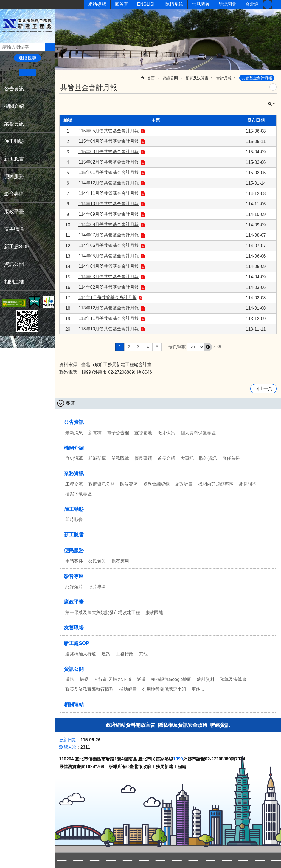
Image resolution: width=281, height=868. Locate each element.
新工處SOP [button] (17, 247)
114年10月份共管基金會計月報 (109, 204)
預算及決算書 (197, 78)
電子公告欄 (118, 433)
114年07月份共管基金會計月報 (109, 235)
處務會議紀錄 (156, 484)
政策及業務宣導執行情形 (89, 689)
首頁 (151, 78)
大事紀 (187, 458)
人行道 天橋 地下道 (113, 679)
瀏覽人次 (68, 747)
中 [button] (27, 72)
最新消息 (74, 433)
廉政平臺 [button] (14, 212)
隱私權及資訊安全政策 (183, 725)
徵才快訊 (166, 433)
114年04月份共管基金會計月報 (109, 266)
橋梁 (84, 679)
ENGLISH (147, 4)
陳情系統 (174, 4)
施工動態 (74, 509)
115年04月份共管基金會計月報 (109, 141)
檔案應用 (120, 561)
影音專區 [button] (14, 194)
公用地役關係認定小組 (164, 689)
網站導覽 (97, 4)
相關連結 (14, 282)
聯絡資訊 (208, 458)
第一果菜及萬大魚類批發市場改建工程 (103, 612)
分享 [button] (277, 4)
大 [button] (44, 72)
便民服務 (74, 551)
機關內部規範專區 (216, 484)
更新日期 (68, 740)
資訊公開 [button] (14, 264)
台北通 (252, 4)
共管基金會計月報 (257, 78)
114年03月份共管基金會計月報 (109, 277)
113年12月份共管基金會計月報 (109, 308)
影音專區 (74, 576)
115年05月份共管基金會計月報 (109, 131)
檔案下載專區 (78, 494)
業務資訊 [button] (14, 124)
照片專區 (97, 587)
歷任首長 (231, 458)
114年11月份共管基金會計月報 (109, 193)
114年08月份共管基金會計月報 (109, 225)
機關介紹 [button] (14, 106)
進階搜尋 (27, 58)
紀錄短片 (74, 587)
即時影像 (74, 519)
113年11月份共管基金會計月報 (109, 318)
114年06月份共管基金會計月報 (109, 245)
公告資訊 (74, 422)
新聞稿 (95, 433)
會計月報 (224, 78)
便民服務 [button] (14, 176)
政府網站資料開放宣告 (131, 725)
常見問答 (201, 4)
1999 (178, 759)
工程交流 (74, 484)
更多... (198, 689)
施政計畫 (184, 484)
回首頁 (122, 4)
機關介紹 (74, 448)
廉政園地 (154, 612)
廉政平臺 (74, 602)
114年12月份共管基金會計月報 (109, 183)
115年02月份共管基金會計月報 (109, 162)
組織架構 (97, 458)
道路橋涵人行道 (81, 654)
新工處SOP (77, 643)
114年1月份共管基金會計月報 (108, 298)
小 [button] (11, 72)
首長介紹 (166, 458)
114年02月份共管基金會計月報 (109, 287)
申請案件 (74, 561)
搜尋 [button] (50, 47)
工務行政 (125, 654)
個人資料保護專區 (198, 433)
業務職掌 (120, 458)
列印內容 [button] (273, 87)
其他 (143, 654)
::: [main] (63, 76)
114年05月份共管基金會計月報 (109, 256)
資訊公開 (170, 78)
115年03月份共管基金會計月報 (109, 152)
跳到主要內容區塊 (3, 3)
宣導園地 (143, 433)
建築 (106, 654)
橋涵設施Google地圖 (172, 679)
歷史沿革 (74, 458)
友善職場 (14, 229)
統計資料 (206, 679)
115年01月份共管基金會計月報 (109, 172)
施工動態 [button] (14, 141)
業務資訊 (74, 474)
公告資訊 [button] (14, 89)
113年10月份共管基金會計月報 (109, 329)
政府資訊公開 (102, 484)
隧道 (141, 679)
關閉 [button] (271, 104)
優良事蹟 (143, 458)
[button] (208, 347)
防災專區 (129, 484)
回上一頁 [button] (263, 389)
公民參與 (97, 561)
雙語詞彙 (227, 4)
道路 (70, 679)
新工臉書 (268, 4)
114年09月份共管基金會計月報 (109, 214)
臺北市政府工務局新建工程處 (27, 26)
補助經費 (128, 689)
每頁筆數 (177, 347)
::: (2, 80)
